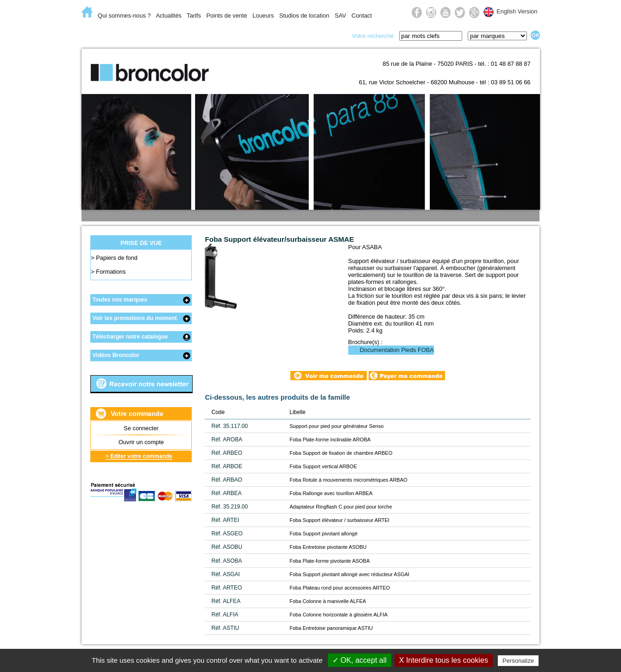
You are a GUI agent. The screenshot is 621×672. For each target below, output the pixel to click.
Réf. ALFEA (226, 601)
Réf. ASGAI (225, 574)
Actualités (168, 16)
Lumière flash (173, 35)
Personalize (518, 661)
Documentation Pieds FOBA (397, 350)
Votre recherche (373, 36)
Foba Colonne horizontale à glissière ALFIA (339, 615)
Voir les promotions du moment (135, 318)
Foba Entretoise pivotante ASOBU (328, 547)
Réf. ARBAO (227, 480)
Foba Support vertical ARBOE (323, 466)
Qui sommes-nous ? (124, 16)
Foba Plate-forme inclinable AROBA (330, 440)
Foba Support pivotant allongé (323, 534)
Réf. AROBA (227, 440)
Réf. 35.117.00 (229, 426)
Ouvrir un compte (141, 442)
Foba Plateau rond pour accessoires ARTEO (340, 588)
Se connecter (141, 428)
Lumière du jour (244, 35)
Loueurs (263, 16)
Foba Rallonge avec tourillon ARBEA (331, 493)
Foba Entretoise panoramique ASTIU (331, 628)
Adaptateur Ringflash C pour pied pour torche (341, 507)
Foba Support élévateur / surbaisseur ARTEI (339, 520)
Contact (362, 16)
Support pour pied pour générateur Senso (336, 426)
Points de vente (226, 16)
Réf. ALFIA (225, 615)
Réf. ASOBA (226, 561)
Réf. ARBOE (227, 466)
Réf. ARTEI (225, 520)
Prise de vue (313, 35)
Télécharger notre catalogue (130, 337)
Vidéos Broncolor (116, 355)
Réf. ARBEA (226, 493)
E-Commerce (111, 35)
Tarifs (194, 16)
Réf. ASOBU (227, 547)
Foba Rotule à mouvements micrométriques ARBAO (348, 480)
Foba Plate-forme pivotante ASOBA (329, 561)
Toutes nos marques (120, 300)
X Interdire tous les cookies (444, 660)
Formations (111, 272)
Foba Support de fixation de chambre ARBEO (341, 453)
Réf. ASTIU (225, 628)
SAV (341, 16)
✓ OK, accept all (360, 660)
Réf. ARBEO (227, 453)
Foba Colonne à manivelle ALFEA (328, 601)
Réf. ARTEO (226, 588)
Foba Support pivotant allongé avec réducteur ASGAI (349, 574)
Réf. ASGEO (227, 534)
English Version (517, 11)
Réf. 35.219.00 (229, 507)
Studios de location (304, 16)
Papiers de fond (117, 258)
